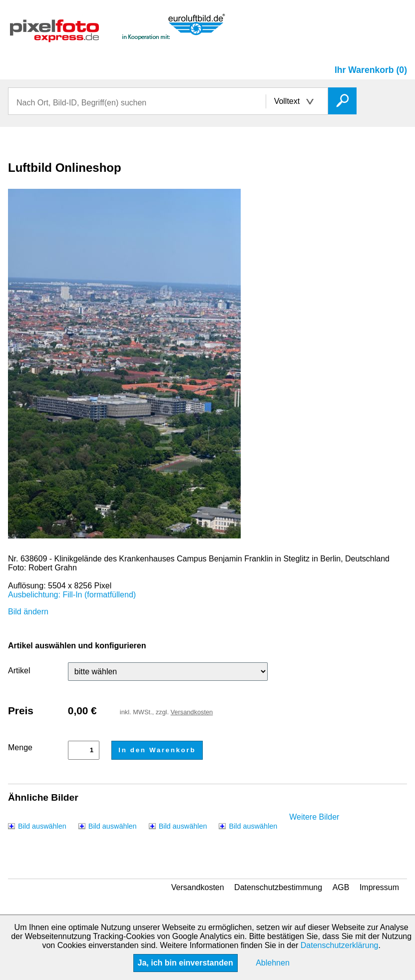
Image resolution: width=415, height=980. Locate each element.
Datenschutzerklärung (340, 945)
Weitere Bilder (314, 817)
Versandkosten (192, 712)
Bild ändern (28, 612)
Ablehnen (273, 963)
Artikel (19, 671)
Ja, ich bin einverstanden (186, 963)
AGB (341, 887)
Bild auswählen (42, 826)
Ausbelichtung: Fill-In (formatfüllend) (72, 595)
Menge (20, 747)
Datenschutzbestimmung (278, 887)
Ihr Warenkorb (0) (371, 70)
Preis (21, 711)
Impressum (379, 887)
